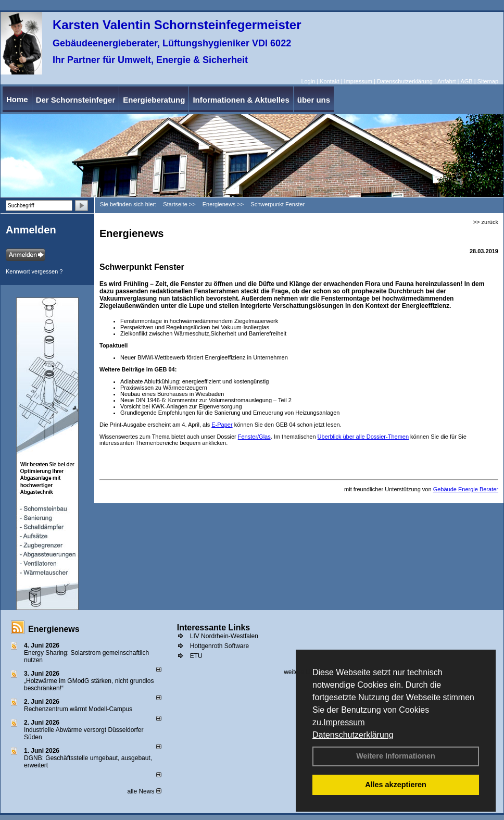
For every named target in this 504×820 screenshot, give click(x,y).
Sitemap (488, 81)
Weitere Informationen (396, 756)
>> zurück (486, 222)
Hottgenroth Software (219, 646)
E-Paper (222, 425)
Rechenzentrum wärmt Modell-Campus (78, 709)
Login (308, 81)
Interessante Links (214, 628)
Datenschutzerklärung (353, 735)
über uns (314, 100)
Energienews (54, 629)
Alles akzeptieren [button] (396, 785)
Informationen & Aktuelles (241, 100)
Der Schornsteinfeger (76, 100)
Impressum (344, 722)
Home (17, 99)
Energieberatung (154, 100)
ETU (196, 656)
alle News (144, 791)
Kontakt (329, 81)
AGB (466, 81)
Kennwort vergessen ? (34, 271)
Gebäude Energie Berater (466, 489)
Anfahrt (446, 81)
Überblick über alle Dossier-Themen (363, 437)
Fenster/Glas (254, 437)
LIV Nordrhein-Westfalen (224, 636)
